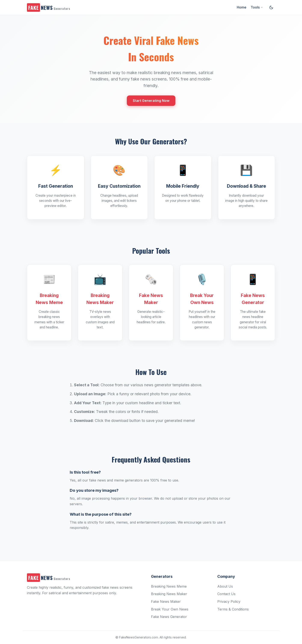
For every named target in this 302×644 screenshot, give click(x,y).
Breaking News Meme (169, 586)
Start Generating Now (151, 101)
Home (242, 7)
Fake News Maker (166, 602)
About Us (225, 586)
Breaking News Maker (169, 594)
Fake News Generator (169, 617)
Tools (257, 7)
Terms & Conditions (233, 609)
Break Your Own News (170, 609)
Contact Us (226, 594)
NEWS (49, 7)
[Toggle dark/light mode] (271, 7)
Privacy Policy (229, 602)
